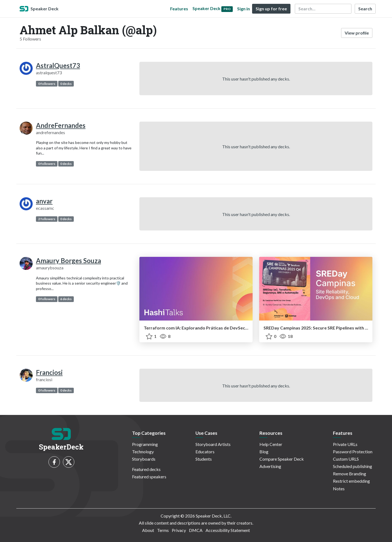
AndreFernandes (61, 125)
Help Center (271, 444)
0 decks (66, 84)
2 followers (47, 219)
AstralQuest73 (58, 65)
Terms (163, 530)
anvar (44, 201)
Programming (145, 444)
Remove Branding (350, 474)
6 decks (66, 299)
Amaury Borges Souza (68, 261)
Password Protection (353, 452)
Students (204, 459)
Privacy (179, 530)
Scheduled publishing (353, 466)
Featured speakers (149, 477)
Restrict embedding (351, 481)
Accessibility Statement (228, 530)
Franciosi (49, 372)
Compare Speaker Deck (282, 459)
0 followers (47, 84)
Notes (339, 489)
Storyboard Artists (213, 444)
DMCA (196, 530)
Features (179, 9)
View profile (357, 33)
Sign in (244, 9)
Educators (205, 452)
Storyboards (144, 459)
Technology (143, 452)
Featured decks (146, 469)
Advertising (270, 466)
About (148, 530)
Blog (264, 452)
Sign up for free (271, 9)
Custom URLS (346, 459)
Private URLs (345, 444)
